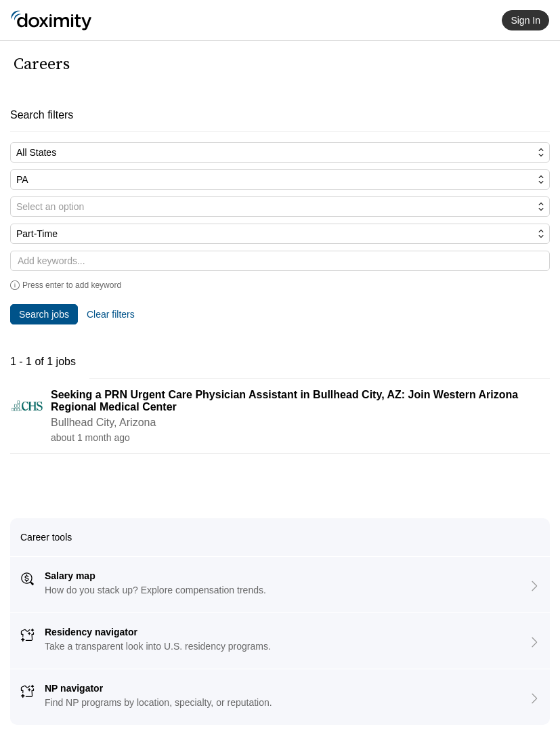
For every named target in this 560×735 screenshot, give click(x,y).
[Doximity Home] (51, 20)
